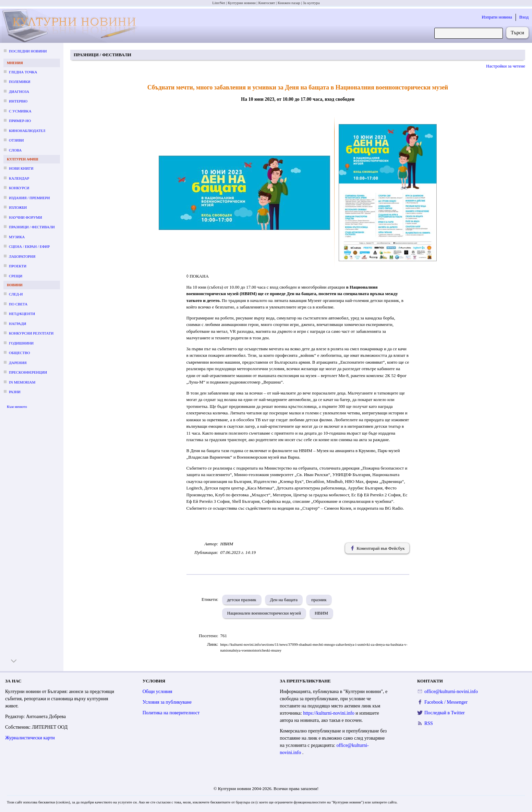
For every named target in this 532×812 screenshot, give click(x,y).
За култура (311, 3)
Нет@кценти (22, 314)
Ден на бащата (284, 600)
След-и (16, 294)
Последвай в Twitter (445, 713)
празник (319, 600)
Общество (19, 353)
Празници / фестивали (32, 227)
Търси (517, 33)
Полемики (20, 82)
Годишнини (21, 343)
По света (18, 304)
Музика (17, 237)
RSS (429, 723)
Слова (15, 150)
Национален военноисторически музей (264, 613)
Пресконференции (28, 372)
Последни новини (28, 51)
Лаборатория (22, 256)
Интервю (18, 101)
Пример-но (20, 121)
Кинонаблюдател (27, 131)
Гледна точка (23, 72)
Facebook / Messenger (446, 702)
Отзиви (16, 140)
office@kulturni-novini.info (451, 692)
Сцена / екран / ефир (29, 246)
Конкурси (19, 188)
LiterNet (219, 3)
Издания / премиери (29, 198)
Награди (17, 324)
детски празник (242, 600)
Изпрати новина (497, 17)
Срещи (16, 276)
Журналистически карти (30, 738)
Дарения (18, 363)
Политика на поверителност (171, 713)
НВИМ (321, 613)
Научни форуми (26, 217)
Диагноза (19, 92)
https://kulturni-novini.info (329, 713)
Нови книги (21, 168)
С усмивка (20, 111)
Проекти (18, 266)
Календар (19, 178)
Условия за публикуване (167, 702)
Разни (15, 392)
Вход (524, 17)
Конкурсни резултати (31, 333)
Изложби (18, 207)
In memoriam (22, 382)
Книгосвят (267, 3)
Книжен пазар (289, 3)
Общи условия (158, 692)
